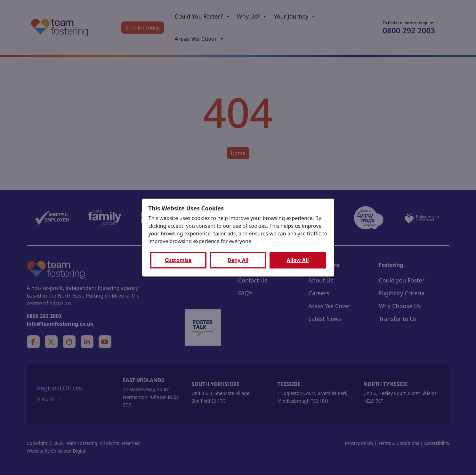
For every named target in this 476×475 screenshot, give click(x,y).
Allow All (298, 260)
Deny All (238, 260)
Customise (178, 260)
